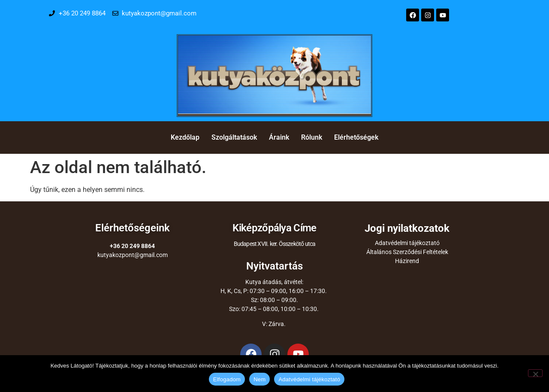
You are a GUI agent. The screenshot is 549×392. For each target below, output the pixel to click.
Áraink (279, 137)
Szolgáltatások (234, 137)
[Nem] (535, 373)
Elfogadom (227, 379)
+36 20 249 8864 (132, 246)
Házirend (407, 261)
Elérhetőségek (356, 137)
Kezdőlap (185, 137)
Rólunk (312, 137)
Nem (259, 379)
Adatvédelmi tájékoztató (407, 243)
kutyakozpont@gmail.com (133, 255)
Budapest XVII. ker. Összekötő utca (275, 244)
